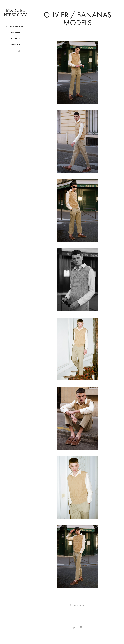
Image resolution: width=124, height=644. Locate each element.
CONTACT (15, 44)
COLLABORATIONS (15, 27)
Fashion (16, 38)
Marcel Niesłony (15, 12)
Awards (16, 32)
